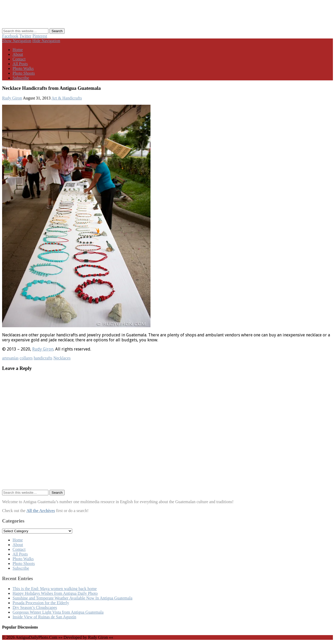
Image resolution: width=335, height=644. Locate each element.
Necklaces (62, 358)
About (18, 54)
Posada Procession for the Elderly (41, 603)
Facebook (10, 36)
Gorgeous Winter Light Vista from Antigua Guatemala (58, 612)
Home (18, 50)
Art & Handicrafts (66, 98)
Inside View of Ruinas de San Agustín (44, 617)
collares (26, 358)
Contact (19, 59)
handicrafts (43, 358)
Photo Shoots (24, 73)
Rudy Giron (12, 98)
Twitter (25, 36)
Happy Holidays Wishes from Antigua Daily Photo (55, 593)
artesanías (10, 358)
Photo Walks (23, 68)
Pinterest (40, 36)
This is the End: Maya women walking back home (55, 589)
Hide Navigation (46, 41)
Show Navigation (17, 41)
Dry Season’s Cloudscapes (35, 607)
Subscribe (21, 78)
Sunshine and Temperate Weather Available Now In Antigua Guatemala (72, 598)
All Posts (20, 64)
